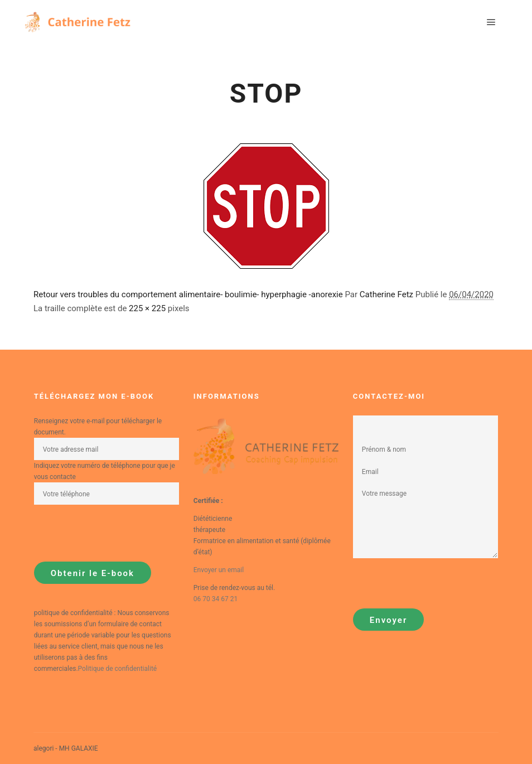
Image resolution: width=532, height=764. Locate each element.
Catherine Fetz (386, 294)
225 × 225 (147, 308)
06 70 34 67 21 (216, 599)
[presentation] (119, 533)
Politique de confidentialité (118, 669)
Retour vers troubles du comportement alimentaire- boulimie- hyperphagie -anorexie (188, 294)
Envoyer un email (219, 570)
